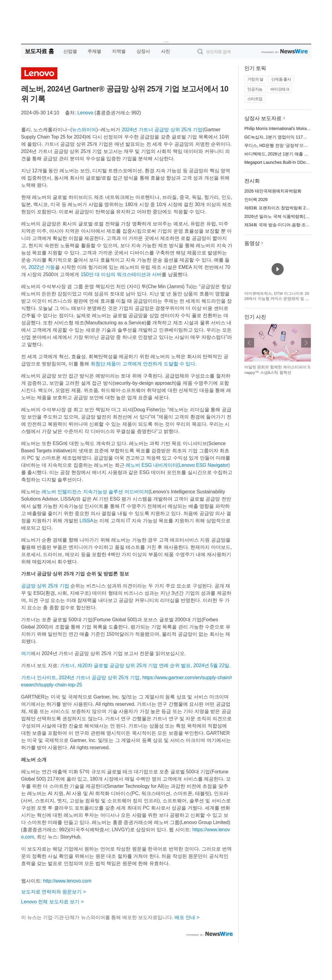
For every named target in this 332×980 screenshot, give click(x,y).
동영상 (252, 243)
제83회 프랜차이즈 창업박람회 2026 (279, 208)
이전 (249, 343)
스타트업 (255, 99)
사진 (166, 51)
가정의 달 (255, 79)
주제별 (94, 51)
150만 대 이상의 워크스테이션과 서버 (121, 274)
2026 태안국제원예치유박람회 (273, 191)
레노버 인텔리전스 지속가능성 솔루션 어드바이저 (95, 492)
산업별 (70, 51)
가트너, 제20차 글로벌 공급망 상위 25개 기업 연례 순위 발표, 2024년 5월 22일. (145, 665)
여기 (26, 653)
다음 (306, 343)
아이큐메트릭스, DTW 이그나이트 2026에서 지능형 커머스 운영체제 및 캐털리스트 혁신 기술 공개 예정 (277, 299)
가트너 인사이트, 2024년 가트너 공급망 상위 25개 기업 (81, 678)
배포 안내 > (187, 917)
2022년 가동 (42, 267)
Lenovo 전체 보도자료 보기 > (53, 902)
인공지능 (255, 89)
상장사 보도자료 (263, 118)
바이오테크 (280, 89)
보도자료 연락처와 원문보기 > (54, 892)
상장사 (143, 51)
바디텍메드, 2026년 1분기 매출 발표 (279, 154)
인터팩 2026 (256, 199)
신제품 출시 (281, 79)
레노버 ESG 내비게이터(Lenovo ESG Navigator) (178, 465)
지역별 (119, 51)
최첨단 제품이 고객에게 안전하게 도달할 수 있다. (144, 364)
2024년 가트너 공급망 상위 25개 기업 (162, 130)
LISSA (86, 521)
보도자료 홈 (39, 51)
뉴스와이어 (84, 130)
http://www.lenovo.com (67, 881)
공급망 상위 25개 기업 (45, 586)
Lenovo (85, 113)
